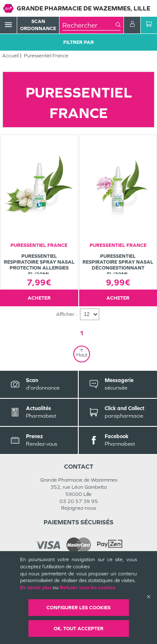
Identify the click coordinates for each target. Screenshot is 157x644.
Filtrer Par (78, 42)
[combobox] (89, 25)
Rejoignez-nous (78, 508)
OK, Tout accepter (78, 629)
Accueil (10, 56)
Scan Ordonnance (38, 25)
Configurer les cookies (78, 608)
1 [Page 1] (82, 333)
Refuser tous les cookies (88, 588)
